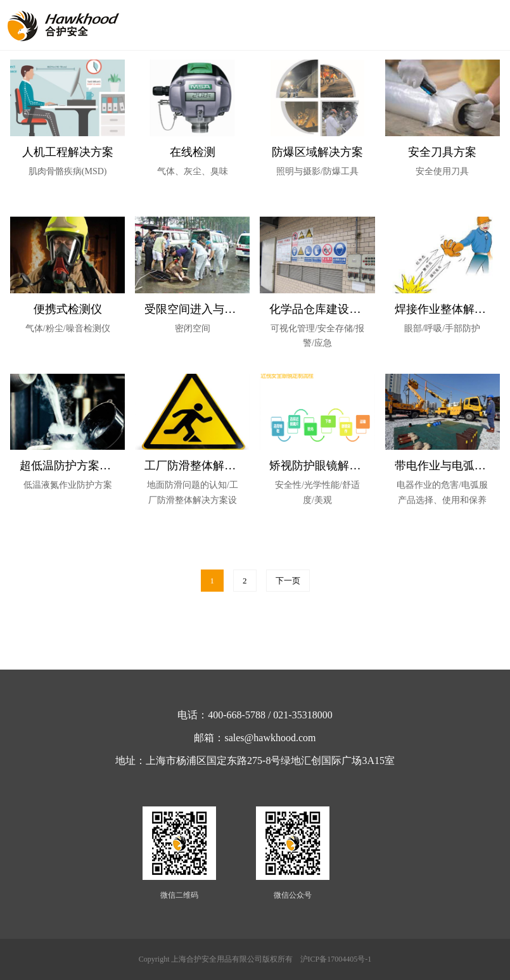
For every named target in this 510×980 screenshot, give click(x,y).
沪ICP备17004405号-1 (336, 959)
